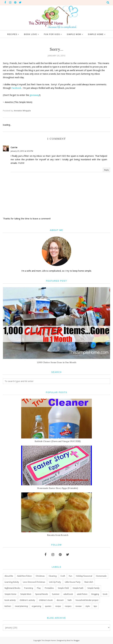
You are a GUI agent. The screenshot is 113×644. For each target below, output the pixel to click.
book (105, 594)
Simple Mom (26, 594)
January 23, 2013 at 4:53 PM (22, 151)
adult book (68, 594)
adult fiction (82, 594)
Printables (49, 588)
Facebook (16, 88)
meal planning (21, 606)
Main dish (89, 582)
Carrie (14, 147)
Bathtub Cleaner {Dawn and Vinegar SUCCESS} (58, 441)
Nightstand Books (12, 588)
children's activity (27, 600)
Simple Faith (78, 588)
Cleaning (53, 576)
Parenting (29, 588)
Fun (70, 576)
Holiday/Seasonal (84, 576)
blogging (95, 594)
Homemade (101, 576)
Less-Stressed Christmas (34, 582)
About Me (9, 576)
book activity (10, 600)
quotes (48, 606)
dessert (60, 600)
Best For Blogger (73, 640)
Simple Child (63, 588)
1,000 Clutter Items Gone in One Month (57, 362)
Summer (56, 594)
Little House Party (73, 582)
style (88, 606)
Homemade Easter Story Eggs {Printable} (58, 488)
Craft (63, 576)
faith (70, 600)
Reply (106, 170)
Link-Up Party (55, 582)
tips (95, 606)
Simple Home (10, 594)
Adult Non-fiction (24, 576)
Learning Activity (12, 582)
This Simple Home (49, 640)
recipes (68, 606)
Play (39, 588)
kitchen (8, 606)
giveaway (35, 95)
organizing (36, 606)
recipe (58, 606)
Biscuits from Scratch (58, 535)
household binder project (87, 600)
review (78, 606)
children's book (46, 600)
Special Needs (42, 594)
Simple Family (93, 588)
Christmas (40, 576)
